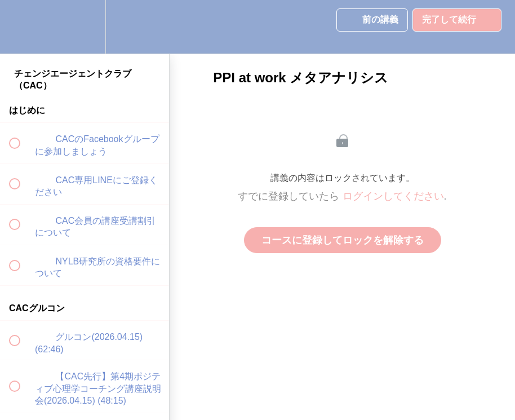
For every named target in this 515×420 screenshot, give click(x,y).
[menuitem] (85, 27)
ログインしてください (393, 196)
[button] (21, 27)
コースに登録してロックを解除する (343, 240)
